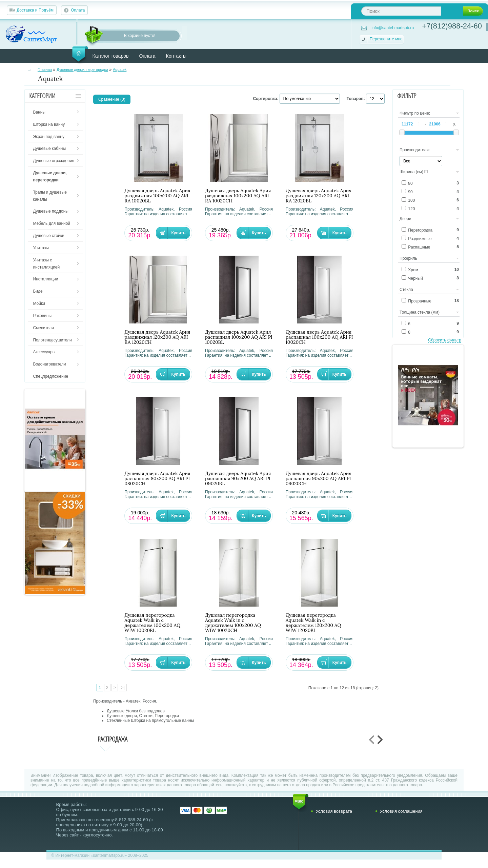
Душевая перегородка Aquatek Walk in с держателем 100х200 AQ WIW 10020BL (152, 623)
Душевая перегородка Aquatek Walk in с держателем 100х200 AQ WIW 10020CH (233, 623)
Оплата (78, 10)
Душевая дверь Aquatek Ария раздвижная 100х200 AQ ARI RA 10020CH (238, 196)
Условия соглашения (401, 811)
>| (123, 688)
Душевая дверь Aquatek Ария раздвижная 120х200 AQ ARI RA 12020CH (157, 337)
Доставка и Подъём (35, 10)
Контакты (176, 56)
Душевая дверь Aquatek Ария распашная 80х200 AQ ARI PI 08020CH (157, 479)
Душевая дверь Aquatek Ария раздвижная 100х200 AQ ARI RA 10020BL (157, 196)
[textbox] (401, 11)
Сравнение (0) (112, 99)
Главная (45, 70)
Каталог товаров (111, 56)
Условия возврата (334, 811)
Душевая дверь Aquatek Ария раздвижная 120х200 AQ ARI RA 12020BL (319, 196)
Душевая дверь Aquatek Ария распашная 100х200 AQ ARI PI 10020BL (239, 337)
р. (454, 124)
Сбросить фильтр (445, 340)
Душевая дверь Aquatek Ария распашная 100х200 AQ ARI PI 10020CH (319, 337)
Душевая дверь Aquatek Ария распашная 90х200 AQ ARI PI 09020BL (238, 479)
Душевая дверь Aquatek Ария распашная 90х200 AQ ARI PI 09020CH (319, 479)
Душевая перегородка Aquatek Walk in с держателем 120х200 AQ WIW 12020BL (313, 623)
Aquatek (120, 70)
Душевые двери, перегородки (82, 70)
